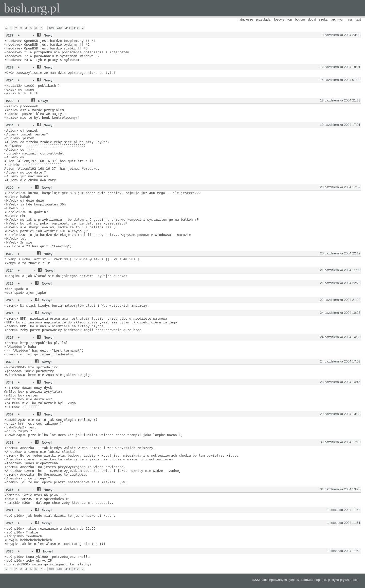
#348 (10, 382)
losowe (279, 19)
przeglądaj (264, 19)
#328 (10, 362)
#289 (10, 67)
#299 (10, 101)
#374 (10, 523)
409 (51, 28)
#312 (10, 254)
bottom (300, 19)
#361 (10, 443)
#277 (10, 35)
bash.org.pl (32, 8)
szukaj (324, 19)
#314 (10, 271)
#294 (10, 80)
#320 (10, 300)
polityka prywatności (343, 580)
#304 (10, 125)
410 (60, 28)
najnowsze (245, 19)
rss (350, 19)
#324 (10, 313)
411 (68, 28)
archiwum (338, 19)
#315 (10, 283)
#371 (10, 510)
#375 (10, 551)
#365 (10, 490)
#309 (10, 188)
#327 (10, 338)
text (358, 19)
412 (76, 28)
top (290, 19)
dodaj (312, 19)
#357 (10, 414)
